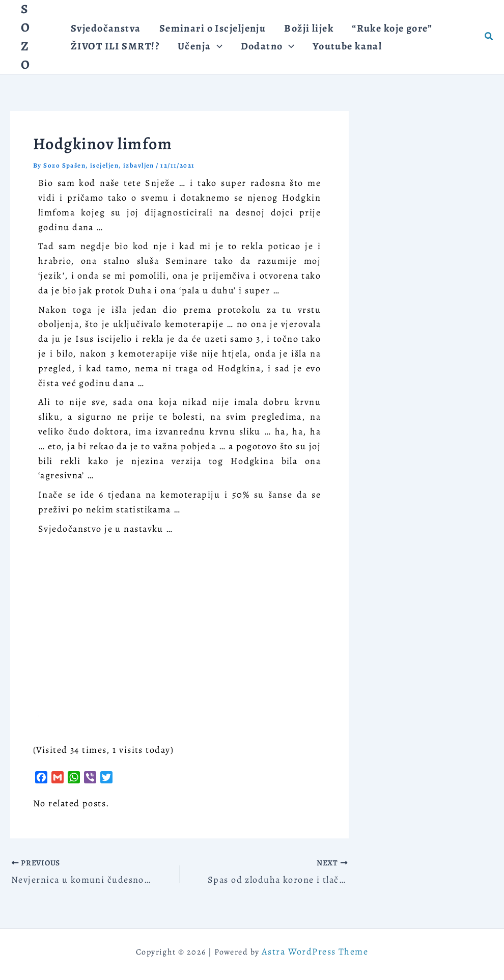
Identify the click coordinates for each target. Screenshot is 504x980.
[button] (195, 51)
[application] (211, 51)
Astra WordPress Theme (315, 951)
